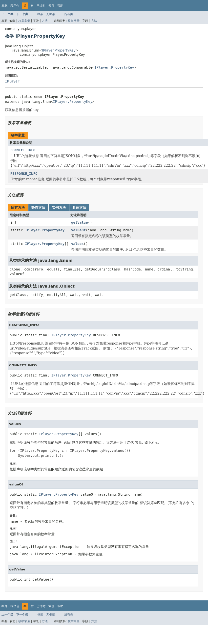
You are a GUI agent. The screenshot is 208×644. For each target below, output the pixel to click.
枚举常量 (24, 21)
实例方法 (59, 208)
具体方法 (79, 208)
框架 (40, 14)
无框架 (51, 14)
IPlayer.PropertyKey (59, 50)
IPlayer (12, 81)
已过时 (41, 6)
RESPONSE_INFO (24, 174)
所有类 (69, 14)
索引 (51, 6)
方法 (45, 21)
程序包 (15, 6)
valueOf (78, 230)
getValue (79, 222)
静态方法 (38, 208)
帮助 (60, 6)
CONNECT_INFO (23, 150)
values (77, 244)
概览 (4, 6)
